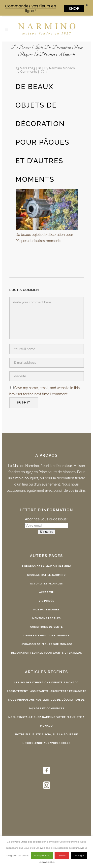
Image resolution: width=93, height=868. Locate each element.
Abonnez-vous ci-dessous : (46, 519)
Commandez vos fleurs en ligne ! (31, 8)
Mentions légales (46, 618)
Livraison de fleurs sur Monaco (46, 644)
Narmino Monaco (62, 68)
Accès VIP (46, 592)
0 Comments (27, 72)
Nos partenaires (47, 610)
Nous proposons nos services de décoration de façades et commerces (47, 704)
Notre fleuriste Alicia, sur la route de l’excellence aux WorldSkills (47, 739)
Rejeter (62, 856)
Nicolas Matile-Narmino (46, 575)
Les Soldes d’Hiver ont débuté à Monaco (46, 682)
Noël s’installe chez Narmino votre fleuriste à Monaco (47, 721)
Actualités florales (46, 584)
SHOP (74, 9)
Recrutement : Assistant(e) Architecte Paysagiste (47, 691)
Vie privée (46, 601)
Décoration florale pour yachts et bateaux (46, 653)
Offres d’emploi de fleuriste (46, 635)
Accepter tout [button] (42, 856)
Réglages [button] (79, 856)
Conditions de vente (47, 627)
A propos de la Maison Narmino (46, 566)
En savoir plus (46, 862)
